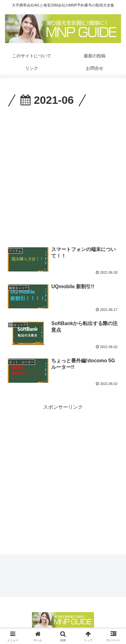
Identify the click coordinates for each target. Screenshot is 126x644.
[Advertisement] (63, 175)
